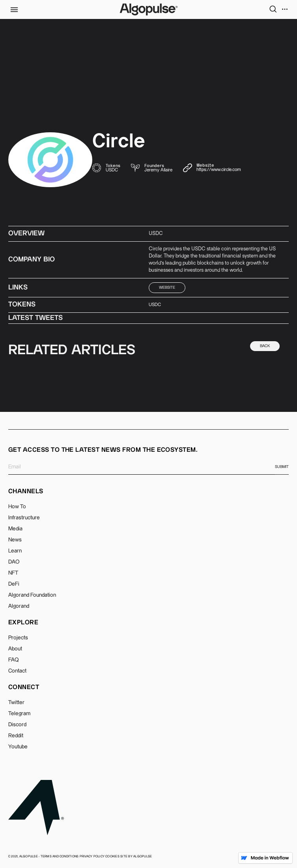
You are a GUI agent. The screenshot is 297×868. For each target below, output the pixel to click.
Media (15, 529)
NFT (13, 573)
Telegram (19, 714)
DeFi (14, 584)
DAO (14, 562)
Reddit (16, 736)
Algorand (19, 606)
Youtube (18, 747)
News (15, 540)
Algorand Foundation (32, 595)
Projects (18, 638)
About (15, 649)
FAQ (13, 660)
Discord (17, 725)
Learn (15, 551)
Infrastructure (24, 518)
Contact (17, 671)
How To (17, 507)
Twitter (16, 703)
